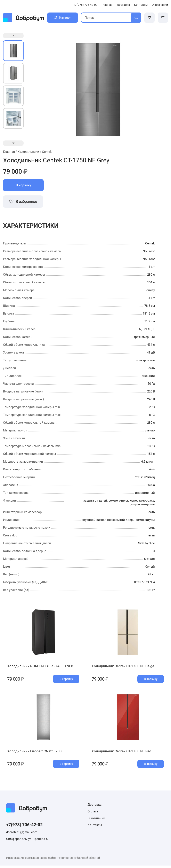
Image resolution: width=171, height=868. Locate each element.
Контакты (141, 5)
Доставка (123, 5)
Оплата (93, 814)
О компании (160, 5)
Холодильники (28, 152)
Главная (107, 5)
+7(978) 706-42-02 (85, 5)
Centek (47, 152)
